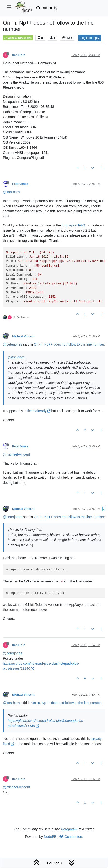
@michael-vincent (16, 454)
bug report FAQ (73, 225)
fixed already (39, 411)
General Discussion (18, 38)
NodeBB (50, 837)
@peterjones (13, 344)
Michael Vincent (23, 336)
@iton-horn (11, 192)
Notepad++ (69, 829)
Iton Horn (19, 55)
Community (47, 8)
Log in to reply (90, 38)
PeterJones (20, 184)
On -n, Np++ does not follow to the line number (69, 344)
